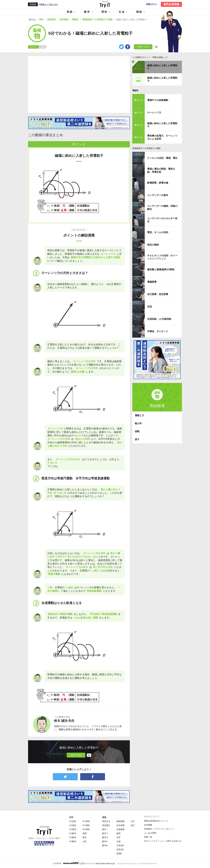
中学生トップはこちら (48, 4)
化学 (118, 837)
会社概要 (148, 825)
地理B (119, 854)
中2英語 (73, 825)
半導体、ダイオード (158, 331)
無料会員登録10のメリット (156, 821)
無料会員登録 (171, 4)
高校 (104, 817)
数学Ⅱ (105, 833)
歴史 (85, 837)
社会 (122, 12)
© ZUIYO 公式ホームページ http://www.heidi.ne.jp (84, 863)
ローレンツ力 (154, 112)
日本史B (120, 845)
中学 (71, 817)
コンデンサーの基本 (158, 195)
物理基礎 (121, 821)
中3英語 (73, 829)
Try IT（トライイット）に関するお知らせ (163, 841)
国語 (139, 12)
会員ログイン (152, 4)
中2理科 (86, 825)
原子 (137, 439)
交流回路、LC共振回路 (159, 319)
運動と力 (139, 415)
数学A (105, 841)
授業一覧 (148, 837)
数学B (105, 845)
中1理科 (86, 821)
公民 (85, 841)
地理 (85, 833)
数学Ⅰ (105, 829)
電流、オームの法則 (158, 232)
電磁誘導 (152, 282)
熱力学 (138, 423)
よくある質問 (150, 833)
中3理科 (86, 829)
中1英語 (73, 821)
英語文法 (106, 821)
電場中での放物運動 (158, 100)
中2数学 (73, 837)
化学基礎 (121, 825)
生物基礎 (121, 829)
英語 (70, 12)
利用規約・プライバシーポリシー (159, 829)
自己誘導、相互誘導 (158, 294)
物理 (118, 833)
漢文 (133, 825)
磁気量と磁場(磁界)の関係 (161, 269)
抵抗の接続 (153, 245)
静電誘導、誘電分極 (158, 183)
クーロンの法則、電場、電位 (162, 158)
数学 (87, 12)
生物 (118, 841)
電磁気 (135, 90)
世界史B (120, 850)
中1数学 (73, 833)
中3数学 (73, 841)
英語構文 (106, 825)
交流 (150, 307)
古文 (133, 821)
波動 (137, 431)
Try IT (105, 4)
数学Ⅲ (105, 837)
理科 (105, 12)
